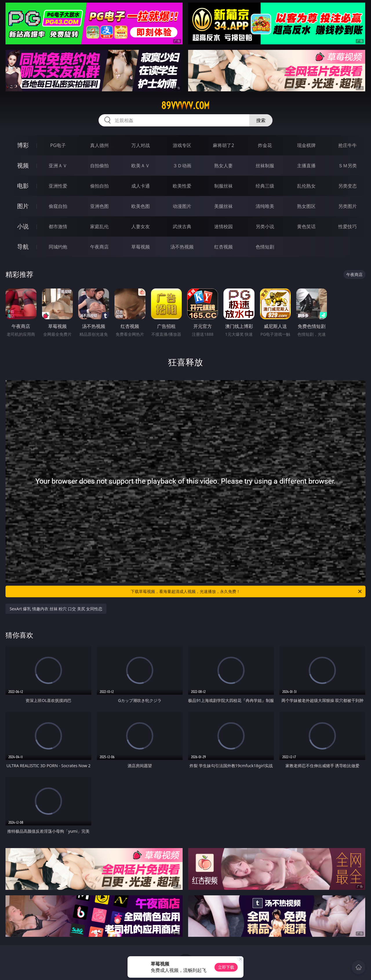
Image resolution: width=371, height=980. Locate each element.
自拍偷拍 (99, 166)
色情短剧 (265, 247)
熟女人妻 (223, 166)
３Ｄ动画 (182, 166)
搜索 (261, 120)
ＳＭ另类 (348, 166)
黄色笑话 (306, 226)
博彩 (23, 145)
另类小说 (265, 226)
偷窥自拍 (58, 206)
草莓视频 (141, 247)
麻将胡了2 (223, 145)
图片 (23, 206)
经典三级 (265, 186)
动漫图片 (182, 206)
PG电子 (58, 145)
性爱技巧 (348, 226)
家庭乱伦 (99, 226)
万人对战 (141, 145)
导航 (23, 247)
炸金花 (265, 145)
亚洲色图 (99, 206)
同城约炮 (58, 247)
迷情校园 (223, 226)
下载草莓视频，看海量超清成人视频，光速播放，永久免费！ (247, 591)
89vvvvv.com (185, 106)
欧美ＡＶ (141, 166)
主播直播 (306, 166)
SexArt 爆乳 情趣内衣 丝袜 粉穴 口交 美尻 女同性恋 (56, 609)
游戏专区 (182, 145)
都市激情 (58, 226)
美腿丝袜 (223, 206)
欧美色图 (141, 206)
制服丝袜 (223, 186)
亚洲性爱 (58, 186)
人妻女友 (141, 226)
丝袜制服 (265, 166)
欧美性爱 (182, 186)
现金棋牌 (306, 145)
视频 (23, 165)
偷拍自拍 (99, 186)
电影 (23, 186)
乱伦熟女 (306, 186)
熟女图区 (306, 206)
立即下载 (226, 967)
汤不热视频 (182, 247)
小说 (23, 226)
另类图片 (348, 206)
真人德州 (99, 145)
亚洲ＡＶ (58, 166)
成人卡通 (141, 186)
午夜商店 (99, 247)
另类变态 (348, 186)
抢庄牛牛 (348, 145)
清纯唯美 (265, 206)
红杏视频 (223, 247)
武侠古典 (182, 226)
